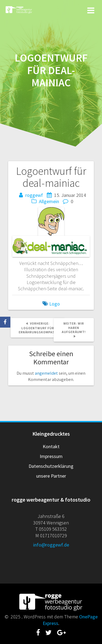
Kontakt (51, 446)
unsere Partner (51, 476)
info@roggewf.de (51, 545)
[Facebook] (5, 322)
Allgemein (49, 201)
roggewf (34, 195)
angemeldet (46, 373)
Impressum (51, 456)
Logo (55, 304)
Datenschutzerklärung (51, 466)
